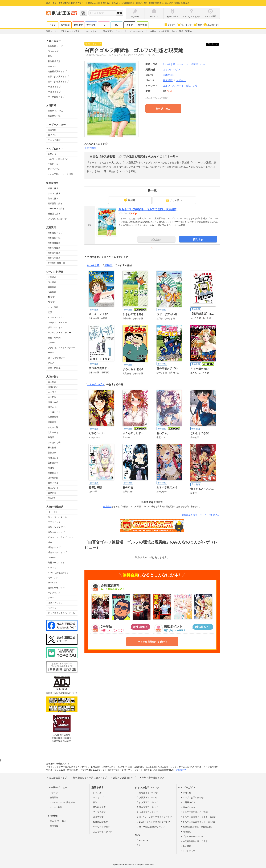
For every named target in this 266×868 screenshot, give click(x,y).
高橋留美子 (53, 473)
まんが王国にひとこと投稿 (60, 174)
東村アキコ (53, 483)
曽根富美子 (53, 463)
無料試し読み (163, 109)
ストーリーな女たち (57, 517)
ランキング (184, 25)
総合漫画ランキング (147, 793)
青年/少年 (91, 25)
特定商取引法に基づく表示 (194, 841)
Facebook (142, 840)
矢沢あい (52, 498)
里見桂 (200, 64)
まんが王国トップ (57, 778)
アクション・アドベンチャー (62, 348)
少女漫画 (52, 282)
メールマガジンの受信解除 (62, 802)
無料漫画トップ (55, 46)
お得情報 (54, 826)
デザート (52, 598)
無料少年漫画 (54, 258)
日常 (195, 86)
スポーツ (52, 343)
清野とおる (53, 458)
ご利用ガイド (54, 164)
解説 (188, 86)
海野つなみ (53, 402)
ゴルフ (166, 86)
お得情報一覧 (54, 116)
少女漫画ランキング (147, 802)
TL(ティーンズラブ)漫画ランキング (154, 817)
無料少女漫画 (54, 248)
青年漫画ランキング (147, 807)
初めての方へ (54, 169)
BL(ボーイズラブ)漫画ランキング (153, 822)
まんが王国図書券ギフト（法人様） (198, 822)
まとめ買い (174, 200)
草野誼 (51, 437)
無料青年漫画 (54, 253)
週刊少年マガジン (56, 547)
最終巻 (130, 200)
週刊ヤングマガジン (57, 527)
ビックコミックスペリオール (62, 613)
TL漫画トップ (54, 87)
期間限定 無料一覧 (57, 263)
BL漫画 (51, 302)
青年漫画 (52, 287)
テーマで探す (54, 193)
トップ (52, 25)
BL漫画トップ (54, 92)
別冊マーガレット (56, 563)
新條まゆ (52, 453)
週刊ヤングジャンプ (57, 552)
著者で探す (53, 198)
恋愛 (50, 312)
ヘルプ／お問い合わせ (58, 159)
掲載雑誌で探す (55, 204)
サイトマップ (188, 851)
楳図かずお (53, 407)
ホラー (51, 353)
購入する (198, 240)
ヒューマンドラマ (56, 317)
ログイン (52, 135)
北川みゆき (53, 432)
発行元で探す (54, 214)
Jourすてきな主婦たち (58, 573)
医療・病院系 (54, 368)
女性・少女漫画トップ (58, 77)
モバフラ (52, 608)
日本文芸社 (169, 75)
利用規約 (185, 831)
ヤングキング (54, 593)
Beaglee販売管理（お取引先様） (197, 827)
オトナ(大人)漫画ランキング (151, 827)
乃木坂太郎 (53, 478)
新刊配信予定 (54, 61)
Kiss (50, 542)
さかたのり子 (54, 443)
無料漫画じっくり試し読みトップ (89, 778)
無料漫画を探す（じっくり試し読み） (201, 515)
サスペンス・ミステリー (59, 333)
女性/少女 (78, 25)
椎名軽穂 (52, 448)
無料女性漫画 (54, 243)
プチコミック (54, 522)
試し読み (156, 240)
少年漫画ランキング (147, 812)
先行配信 (65, 25)
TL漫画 (51, 297)
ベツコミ (52, 568)
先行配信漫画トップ (57, 71)
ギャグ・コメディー (57, 322)
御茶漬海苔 (53, 417)
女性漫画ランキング (147, 797)
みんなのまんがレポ (57, 219)
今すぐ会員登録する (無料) (152, 642)
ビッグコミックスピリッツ (60, 537)
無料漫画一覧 (54, 238)
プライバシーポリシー (192, 836)
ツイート (214, 44)
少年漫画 (52, 292)
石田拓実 (52, 397)
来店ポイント (212, 25)
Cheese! (52, 558)
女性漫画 (52, 277)
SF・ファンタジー (57, 358)
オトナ (130, 25)
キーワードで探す (56, 209)
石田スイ (52, 392)
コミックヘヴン (95, 384)
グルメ (51, 363)
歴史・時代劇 (54, 338)
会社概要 (185, 846)
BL (117, 25)
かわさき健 (176, 64)
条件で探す (53, 188)
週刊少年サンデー (56, 588)
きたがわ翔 (53, 427)
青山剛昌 (52, 382)
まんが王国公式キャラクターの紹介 (198, 817)
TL (104, 25)
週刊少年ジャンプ (56, 532)
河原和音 (52, 422)
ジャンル (169, 25)
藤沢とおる (53, 488)
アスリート (178, 86)
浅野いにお (53, 387)
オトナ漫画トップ (56, 97)
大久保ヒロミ (54, 412)
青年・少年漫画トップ (58, 82)
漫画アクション (55, 603)
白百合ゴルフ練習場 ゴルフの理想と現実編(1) (148, 209)
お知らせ (52, 154)
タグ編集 (91, 148)
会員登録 (52, 130)
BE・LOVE (53, 512)
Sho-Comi (53, 583)
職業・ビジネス (55, 328)
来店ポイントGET (56, 111)
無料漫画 (142, 25)
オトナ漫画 (53, 307)
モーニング (53, 578)
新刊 (197, 25)
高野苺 (51, 468)
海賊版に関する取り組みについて (62, 693)
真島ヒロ (52, 493)
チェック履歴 (54, 140)
